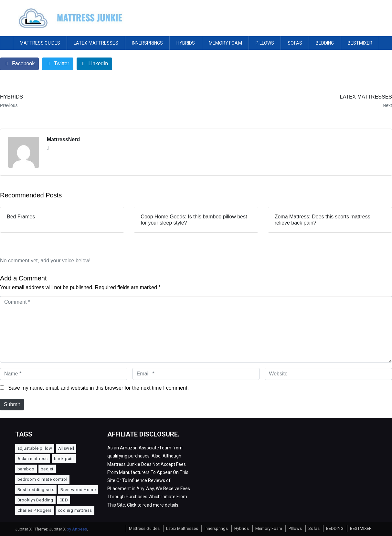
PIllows (265, 43)
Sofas (295, 43)
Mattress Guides (40, 43)
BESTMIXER (360, 43)
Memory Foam (225, 43)
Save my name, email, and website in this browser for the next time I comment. (98, 388)
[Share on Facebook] (19, 64)
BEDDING (325, 43)
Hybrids (186, 43)
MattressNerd (63, 139)
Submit (12, 404)
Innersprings (147, 43)
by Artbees (77, 529)
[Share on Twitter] (58, 64)
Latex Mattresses (96, 43)
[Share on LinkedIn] (95, 64)
